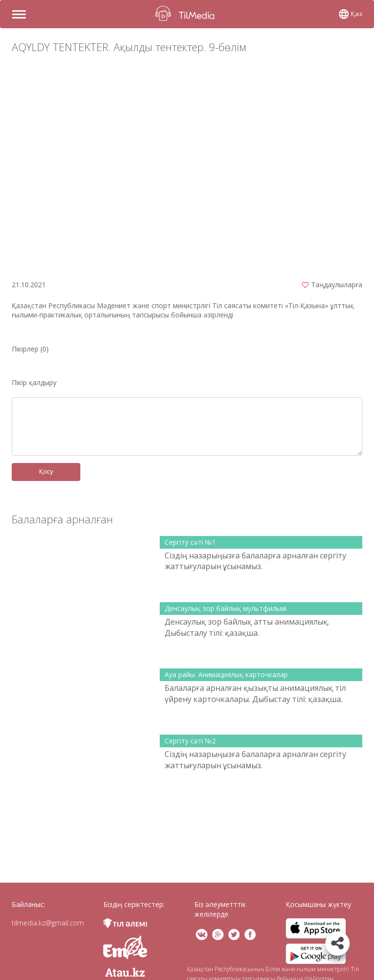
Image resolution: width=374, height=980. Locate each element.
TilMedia (187, 13)
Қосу (46, 472)
